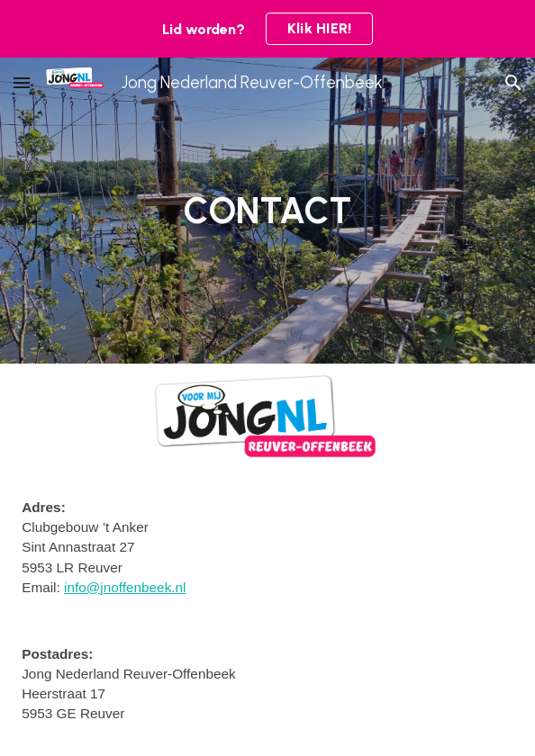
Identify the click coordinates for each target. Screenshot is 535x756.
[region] (267, 29)
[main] (267, 211)
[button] (22, 82)
